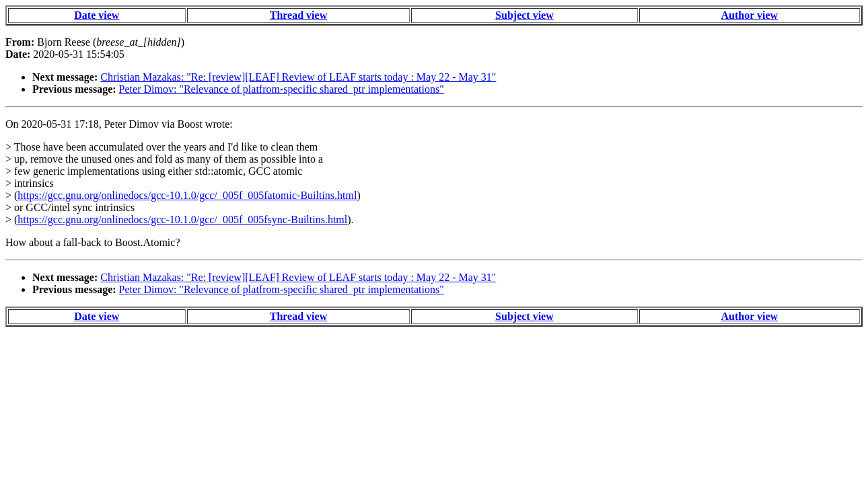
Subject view (525, 15)
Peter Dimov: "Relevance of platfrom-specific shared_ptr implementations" (282, 89)
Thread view (298, 15)
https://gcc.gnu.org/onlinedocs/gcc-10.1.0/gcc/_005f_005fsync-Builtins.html (182, 219)
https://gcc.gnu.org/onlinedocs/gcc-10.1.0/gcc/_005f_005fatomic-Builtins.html (187, 195)
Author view (749, 15)
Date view (97, 15)
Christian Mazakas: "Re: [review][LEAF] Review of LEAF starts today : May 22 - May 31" (298, 77)
